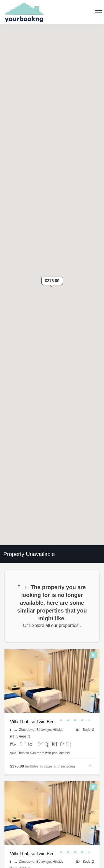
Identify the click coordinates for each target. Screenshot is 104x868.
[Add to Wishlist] (93, 655)
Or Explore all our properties (51, 625)
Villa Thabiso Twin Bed (32, 722)
